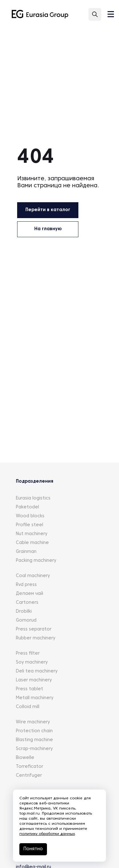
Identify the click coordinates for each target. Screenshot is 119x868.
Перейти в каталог (48, 210)
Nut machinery (32, 534)
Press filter (28, 654)
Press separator (34, 629)
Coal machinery (33, 576)
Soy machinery (32, 662)
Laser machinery (34, 680)
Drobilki (24, 612)
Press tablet (30, 689)
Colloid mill (28, 707)
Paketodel (27, 507)
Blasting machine (34, 740)
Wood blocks (30, 516)
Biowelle (25, 758)
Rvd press (26, 585)
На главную (48, 229)
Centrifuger (29, 776)
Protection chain (34, 731)
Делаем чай (30, 594)
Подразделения (35, 482)
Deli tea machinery (37, 671)
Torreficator (30, 767)
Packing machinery (36, 561)
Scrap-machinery (34, 749)
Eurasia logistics (33, 498)
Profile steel (30, 525)
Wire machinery (33, 722)
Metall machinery (35, 698)
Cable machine (32, 543)
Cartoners (27, 603)
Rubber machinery (36, 638)
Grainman (26, 552)
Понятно (33, 849)
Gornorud (26, 620)
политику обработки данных (47, 834)
